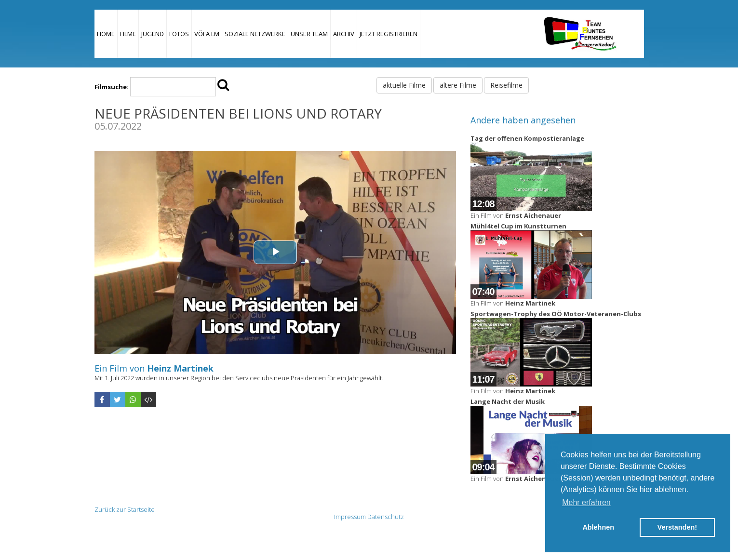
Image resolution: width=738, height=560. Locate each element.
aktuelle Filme (404, 85)
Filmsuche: (112, 87)
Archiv (344, 34)
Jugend (153, 34)
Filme (128, 34)
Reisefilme (506, 85)
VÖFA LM (207, 34)
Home (106, 34)
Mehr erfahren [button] (586, 502)
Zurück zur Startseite (125, 509)
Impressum (350, 517)
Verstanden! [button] (677, 527)
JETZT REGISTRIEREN (389, 34)
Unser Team (309, 34)
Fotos (179, 34)
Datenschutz (386, 517)
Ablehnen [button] (598, 527)
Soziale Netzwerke (255, 34)
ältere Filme (458, 85)
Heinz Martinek (180, 368)
